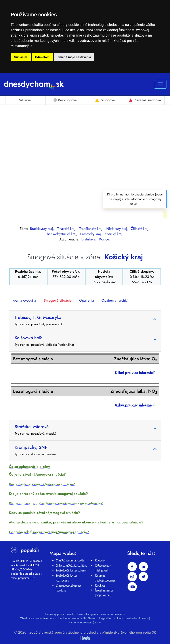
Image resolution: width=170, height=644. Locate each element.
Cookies (100, 585)
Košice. (105, 239)
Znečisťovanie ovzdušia (70, 560)
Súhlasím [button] (21, 57)
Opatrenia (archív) (115, 300)
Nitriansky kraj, (118, 229)
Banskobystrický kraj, (63, 234)
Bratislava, (89, 239)
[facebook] (132, 567)
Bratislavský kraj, (43, 229)
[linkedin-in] (143, 567)
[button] (85, 467)
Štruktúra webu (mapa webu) (104, 592)
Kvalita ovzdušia (24, 300)
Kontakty (100, 560)
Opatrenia (87, 300)
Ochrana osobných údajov (105, 578)
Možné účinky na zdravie (71, 570)
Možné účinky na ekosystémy (66, 578)
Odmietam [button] (42, 57)
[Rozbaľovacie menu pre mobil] (160, 84)
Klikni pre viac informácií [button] (135, 373)
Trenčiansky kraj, (92, 229)
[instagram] (132, 577)
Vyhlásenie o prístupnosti (103, 568)
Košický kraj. (114, 234)
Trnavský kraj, (67, 229)
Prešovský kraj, (92, 234)
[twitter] (143, 577)
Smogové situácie (58, 300)
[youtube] (132, 587)
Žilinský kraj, (140, 229)
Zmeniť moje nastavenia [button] (74, 57)
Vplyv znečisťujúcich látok (72, 565)
